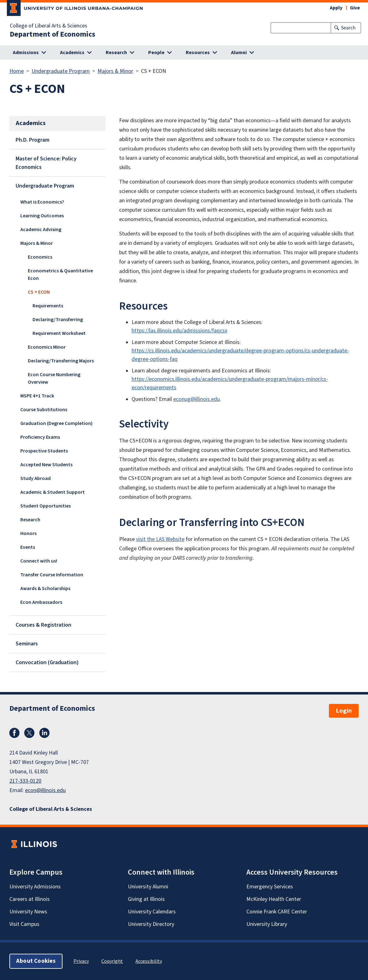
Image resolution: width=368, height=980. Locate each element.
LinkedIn (44, 733)
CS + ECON (39, 292)
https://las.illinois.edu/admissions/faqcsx (179, 331)
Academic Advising (41, 230)
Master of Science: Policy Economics (46, 163)
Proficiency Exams (40, 437)
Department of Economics (53, 34)
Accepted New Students (46, 465)
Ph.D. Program (33, 140)
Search (348, 28)
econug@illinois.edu (197, 399)
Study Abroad (35, 478)
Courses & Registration (43, 625)
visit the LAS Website (160, 539)
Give (355, 8)
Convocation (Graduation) (47, 662)
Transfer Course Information (52, 575)
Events (28, 547)
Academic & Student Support (53, 492)
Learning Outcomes (42, 216)
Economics (40, 257)
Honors (28, 533)
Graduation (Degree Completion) (56, 423)
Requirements (48, 306)
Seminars (27, 644)
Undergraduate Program (61, 71)
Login (344, 711)
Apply (336, 8)
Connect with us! (39, 561)
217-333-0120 (25, 781)
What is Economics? (42, 202)
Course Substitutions (44, 410)
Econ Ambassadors (41, 602)
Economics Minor (47, 347)
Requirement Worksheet (59, 333)
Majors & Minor (115, 71)
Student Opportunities (45, 506)
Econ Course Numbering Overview (54, 378)
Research (30, 520)
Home (17, 71)
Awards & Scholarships (45, 589)
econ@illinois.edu (45, 790)
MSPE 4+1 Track (37, 396)
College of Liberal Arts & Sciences (48, 26)
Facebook (14, 733)
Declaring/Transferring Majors (61, 361)
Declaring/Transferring (58, 320)
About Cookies (36, 961)
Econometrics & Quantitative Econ (60, 275)
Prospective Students (44, 451)
